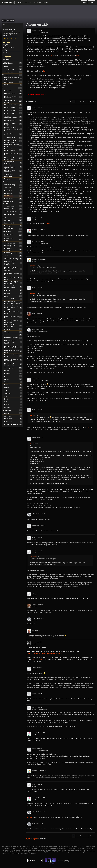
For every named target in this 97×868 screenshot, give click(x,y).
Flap (33, 593)
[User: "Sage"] (29, 631)
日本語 (13, 399)
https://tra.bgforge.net (38, 659)
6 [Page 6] (90, 101)
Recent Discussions (8, 47)
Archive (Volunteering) (13, 424)
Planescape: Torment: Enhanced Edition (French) (13, 347)
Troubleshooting (13, 206)
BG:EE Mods (13, 193)
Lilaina (34, 379)
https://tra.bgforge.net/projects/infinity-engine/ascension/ (45, 653)
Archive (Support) (13, 243)
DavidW (34, 30)
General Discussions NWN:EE (13, 101)
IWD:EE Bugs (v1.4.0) (13, 253)
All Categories (7, 59)
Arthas (34, 329)
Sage (33, 630)
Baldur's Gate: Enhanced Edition (13, 150)
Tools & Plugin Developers (13, 134)
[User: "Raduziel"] (29, 619)
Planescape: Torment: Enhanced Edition (13, 141)
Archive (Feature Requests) (13, 239)
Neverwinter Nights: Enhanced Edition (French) (13, 342)
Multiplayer (13, 179)
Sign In (84, 2)
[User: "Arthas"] (29, 330)
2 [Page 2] (77, 101)
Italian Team (13, 419)
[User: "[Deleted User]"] (29, 526)
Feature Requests (13, 214)
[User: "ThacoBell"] (29, 515)
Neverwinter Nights (13, 93)
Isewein (34, 313)
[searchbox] (12, 25)
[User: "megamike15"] (29, 231)
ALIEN (33, 642)
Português (13, 373)
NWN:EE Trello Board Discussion (13, 97)
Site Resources (13, 82)
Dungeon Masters (13, 120)
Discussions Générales (13, 338)
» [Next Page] (94, 101)
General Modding (13, 185)
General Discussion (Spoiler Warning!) (13, 167)
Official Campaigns (13, 105)
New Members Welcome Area (13, 78)
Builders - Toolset (13, 110)
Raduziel (34, 618)
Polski (13, 376)
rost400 (34, 668)
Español (13, 371)
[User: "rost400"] (29, 669)
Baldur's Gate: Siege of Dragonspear (13, 154)
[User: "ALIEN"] (29, 643)
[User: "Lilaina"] (29, 380)
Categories (28, 2)
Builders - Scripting (13, 113)
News (13, 66)
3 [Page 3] (80, 101)
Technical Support (13, 138)
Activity (20, 2)
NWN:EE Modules (13, 108)
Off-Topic (13, 220)
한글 (13, 396)
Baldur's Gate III (13, 223)
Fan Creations (13, 229)
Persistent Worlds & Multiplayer (13, 124)
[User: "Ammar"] (29, 606)
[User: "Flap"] (29, 594)
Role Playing (13, 226)
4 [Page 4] (84, 101)
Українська (13, 393)
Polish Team (13, 416)
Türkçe (13, 390)
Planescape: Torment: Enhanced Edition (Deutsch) (13, 269)
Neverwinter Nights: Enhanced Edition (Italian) (13, 303)
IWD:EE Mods (13, 199)
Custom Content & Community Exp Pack (13, 117)
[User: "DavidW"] (29, 31)
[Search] (21, 25)
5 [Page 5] (87, 101)
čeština (13, 388)
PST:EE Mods (13, 190)
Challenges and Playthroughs (13, 175)
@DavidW (30, 817)
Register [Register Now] (13, 38)
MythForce (13, 91)
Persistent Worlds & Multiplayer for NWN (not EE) (13, 129)
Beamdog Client (13, 209)
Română (13, 405)
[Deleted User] (36, 525)
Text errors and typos (13, 212)
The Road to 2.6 (13, 69)
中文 (13, 402)
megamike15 (35, 230)
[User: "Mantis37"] (29, 242)
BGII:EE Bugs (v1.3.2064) (13, 249)
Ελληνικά (13, 407)
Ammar (34, 605)
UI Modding (13, 188)
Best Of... (46, 2)
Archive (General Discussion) (13, 235)
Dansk (13, 385)
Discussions (37, 2)
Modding (13, 290)
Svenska (13, 382)
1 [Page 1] (74, 101)
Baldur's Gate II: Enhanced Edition (13, 158)
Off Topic (13, 293)
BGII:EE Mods (13, 196)
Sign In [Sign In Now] (6, 38)
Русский (13, 379)
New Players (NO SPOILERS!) (13, 171)
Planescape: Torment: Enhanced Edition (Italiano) (13, 308)
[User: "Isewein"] (29, 314)
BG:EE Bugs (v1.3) (13, 246)
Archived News (13, 72)
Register (92, 2)
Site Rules (13, 85)
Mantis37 (34, 241)
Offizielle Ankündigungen (13, 259)
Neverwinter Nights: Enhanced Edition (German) (13, 263)
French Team (13, 422)
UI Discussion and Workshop (13, 163)
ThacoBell (35, 514)
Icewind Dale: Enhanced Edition (13, 145)
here (51, 56)
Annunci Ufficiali (13, 299)
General (13, 413)
